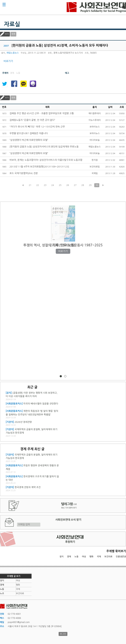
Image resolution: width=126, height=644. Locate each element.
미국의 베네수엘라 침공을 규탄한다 (41, 404)
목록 (13, 34)
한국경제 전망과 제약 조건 (28, 487)
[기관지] (10, 422)
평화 (91, 557)
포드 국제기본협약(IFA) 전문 (24, 173)
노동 (76, 557)
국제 (99, 557)
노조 (2, 593)
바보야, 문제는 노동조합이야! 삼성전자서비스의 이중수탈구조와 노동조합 (46, 160)
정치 (62, 557)
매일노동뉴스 (13, 53)
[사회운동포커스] (14, 404)
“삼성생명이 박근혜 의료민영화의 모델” (29, 140)
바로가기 (8, 61)
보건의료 (108, 557)
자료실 (12, 24)
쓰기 (7, 34)
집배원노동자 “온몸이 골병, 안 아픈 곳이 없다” (32, 120)
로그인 (63, 634)
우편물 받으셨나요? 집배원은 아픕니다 (29, 133)
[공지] (9, 393)
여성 (84, 557)
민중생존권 (121, 557)
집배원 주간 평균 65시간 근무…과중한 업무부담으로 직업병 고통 (42, 113)
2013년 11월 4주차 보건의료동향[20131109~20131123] (39, 167)
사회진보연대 (96, 7)
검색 (124, 8)
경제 (69, 557)
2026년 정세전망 (63, 245)
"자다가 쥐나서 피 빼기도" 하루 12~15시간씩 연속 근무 (37, 127)
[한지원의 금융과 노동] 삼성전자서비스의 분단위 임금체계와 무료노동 (44, 147)
